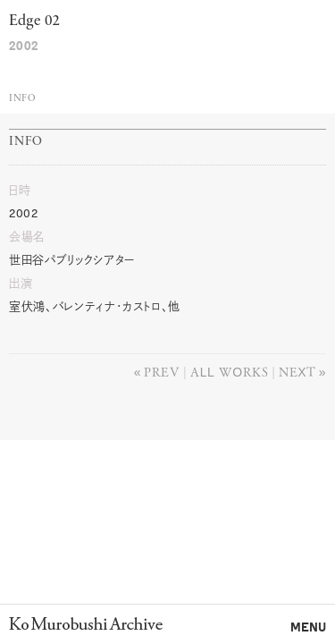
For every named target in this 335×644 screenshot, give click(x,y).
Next (297, 371)
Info (22, 99)
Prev (162, 371)
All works (229, 371)
